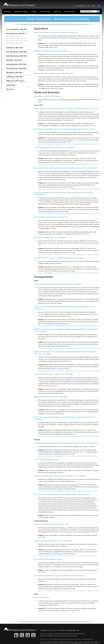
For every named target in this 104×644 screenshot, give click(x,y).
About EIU (57, 634)
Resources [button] (10, 89)
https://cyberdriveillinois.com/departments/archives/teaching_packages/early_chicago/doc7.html (68, 456)
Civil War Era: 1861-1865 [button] (14, 48)
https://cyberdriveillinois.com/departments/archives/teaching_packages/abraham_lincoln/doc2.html (69, 326)
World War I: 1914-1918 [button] (14, 60)
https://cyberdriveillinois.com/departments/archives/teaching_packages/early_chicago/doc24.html (68, 254)
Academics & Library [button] (21, 12)
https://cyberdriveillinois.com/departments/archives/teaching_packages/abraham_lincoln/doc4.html (69, 371)
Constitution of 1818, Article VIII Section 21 (48, 96)
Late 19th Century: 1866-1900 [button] (16, 52)
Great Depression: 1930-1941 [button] (16, 68)
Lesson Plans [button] (11, 85)
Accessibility (50, 634)
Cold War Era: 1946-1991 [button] (14, 77)
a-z (74, 6)
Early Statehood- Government (15, 36)
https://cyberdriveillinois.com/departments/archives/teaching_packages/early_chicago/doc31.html (68, 273)
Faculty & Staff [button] (45, 12)
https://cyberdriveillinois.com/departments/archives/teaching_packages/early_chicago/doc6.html (68, 556)
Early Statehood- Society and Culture (16, 38)
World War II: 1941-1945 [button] (14, 73)
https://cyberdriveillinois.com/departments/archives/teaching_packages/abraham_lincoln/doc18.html (69, 214)
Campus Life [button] (57, 12)
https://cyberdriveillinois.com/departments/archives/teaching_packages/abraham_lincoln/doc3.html (69, 348)
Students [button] (34, 12)
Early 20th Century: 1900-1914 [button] (16, 56)
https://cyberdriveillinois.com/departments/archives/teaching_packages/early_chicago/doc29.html (68, 491)
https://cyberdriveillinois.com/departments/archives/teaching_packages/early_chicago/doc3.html (68, 164)
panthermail (81, 6)
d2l (99, 6)
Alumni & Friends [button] (70, 12)
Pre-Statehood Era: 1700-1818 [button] (16, 29)
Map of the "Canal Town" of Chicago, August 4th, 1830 (51, 524)
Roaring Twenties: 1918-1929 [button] (16, 64)
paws (88, 6)
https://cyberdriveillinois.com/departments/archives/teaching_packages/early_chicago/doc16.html (68, 591)
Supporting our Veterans (71, 636)
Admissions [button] (7, 12)
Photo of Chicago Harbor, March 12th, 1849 (48, 559)
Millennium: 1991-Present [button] (15, 81)
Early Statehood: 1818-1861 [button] (16, 33)
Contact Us (43, 634)
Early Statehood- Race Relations (15, 43)
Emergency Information (67, 634)
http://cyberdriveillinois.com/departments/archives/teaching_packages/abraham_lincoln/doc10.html (69, 144)
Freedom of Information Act (56, 636)
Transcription (70, 73)
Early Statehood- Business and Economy (17, 41)
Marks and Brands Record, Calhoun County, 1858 (49, 73)
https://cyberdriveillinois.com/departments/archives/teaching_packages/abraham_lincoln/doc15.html (69, 189)
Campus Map (44, 636)
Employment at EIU (80, 634)
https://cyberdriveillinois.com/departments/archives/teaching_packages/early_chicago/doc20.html (68, 436)
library (94, 6)
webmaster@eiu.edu (73, 630)
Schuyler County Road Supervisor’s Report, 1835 (49, 374)
